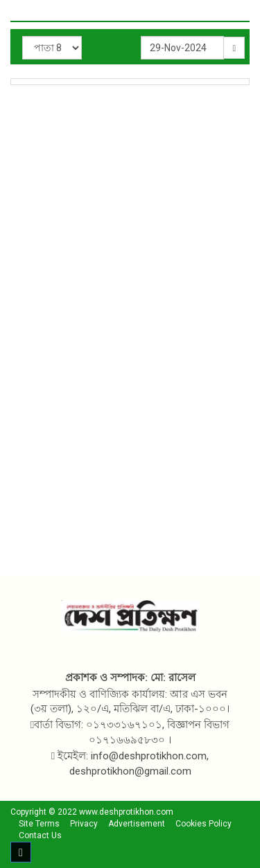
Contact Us (40, 835)
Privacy (84, 824)
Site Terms (39, 824)
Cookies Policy (203, 824)
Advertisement (137, 824)
